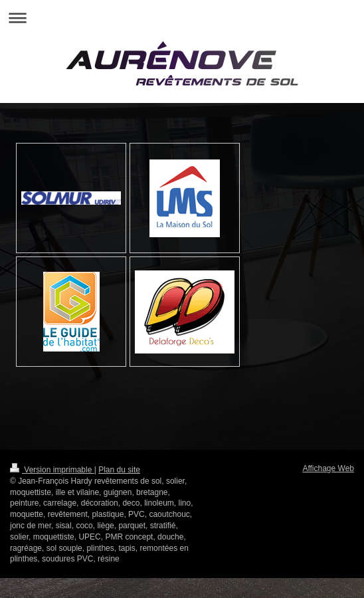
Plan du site (119, 470)
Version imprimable (52, 470)
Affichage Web (328, 468)
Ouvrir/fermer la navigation (182, 18)
